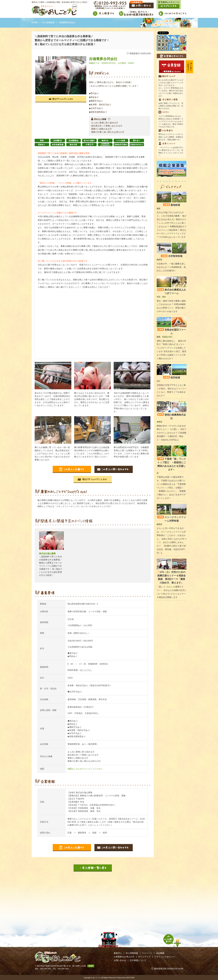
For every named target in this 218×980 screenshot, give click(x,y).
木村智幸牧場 (172, 256)
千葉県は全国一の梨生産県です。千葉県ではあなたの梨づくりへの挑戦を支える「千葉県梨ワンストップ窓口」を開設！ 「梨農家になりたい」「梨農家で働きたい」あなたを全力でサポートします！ (171, 488)
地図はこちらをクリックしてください (85, 769)
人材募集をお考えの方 (124, 957)
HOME (35, 22)
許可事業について (138, 960)
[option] (51, 556)
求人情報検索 (48, 22)
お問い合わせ (120, 960)
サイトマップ (144, 957)
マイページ (147, 953)
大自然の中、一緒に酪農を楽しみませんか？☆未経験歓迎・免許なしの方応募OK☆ (171, 267)
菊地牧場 (172, 205)
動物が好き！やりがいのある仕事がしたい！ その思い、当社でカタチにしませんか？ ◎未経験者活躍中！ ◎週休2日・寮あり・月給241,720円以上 (172, 433)
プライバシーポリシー (165, 957)
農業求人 (118, 953)
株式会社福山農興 (47, 553)
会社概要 (160, 953)
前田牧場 (172, 378)
